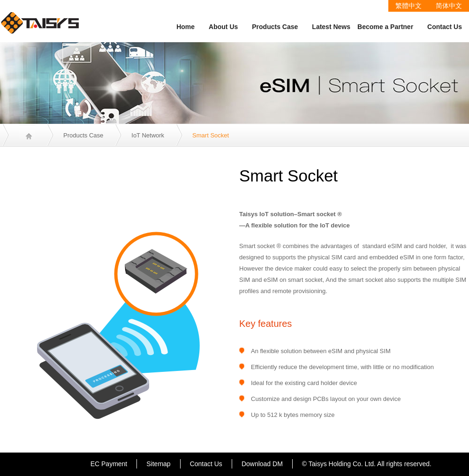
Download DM (262, 464)
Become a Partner (385, 27)
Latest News (331, 27)
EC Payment (109, 464)
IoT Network (148, 135)
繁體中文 (408, 6)
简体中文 (449, 6)
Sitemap (158, 464)
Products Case (275, 27)
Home (185, 27)
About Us (223, 27)
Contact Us (445, 27)
